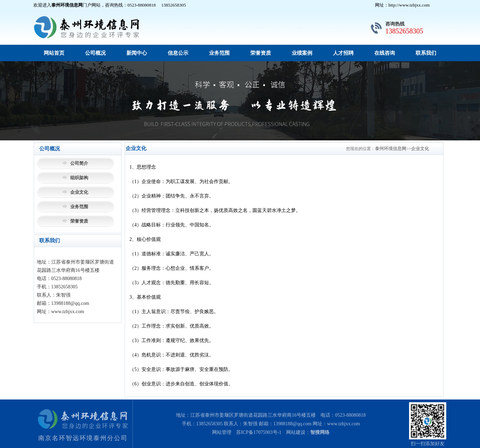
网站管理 (222, 432)
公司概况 (95, 53)
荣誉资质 (261, 53)
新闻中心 (137, 53)
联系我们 (426, 53)
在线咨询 (385, 53)
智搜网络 (320, 432)
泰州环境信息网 (391, 148)
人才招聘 (343, 53)
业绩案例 (302, 53)
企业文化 (79, 192)
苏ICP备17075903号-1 (259, 432)
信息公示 (178, 53)
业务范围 (219, 53)
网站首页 (54, 53)
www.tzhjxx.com (344, 424)
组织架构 (79, 178)
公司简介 (79, 163)
